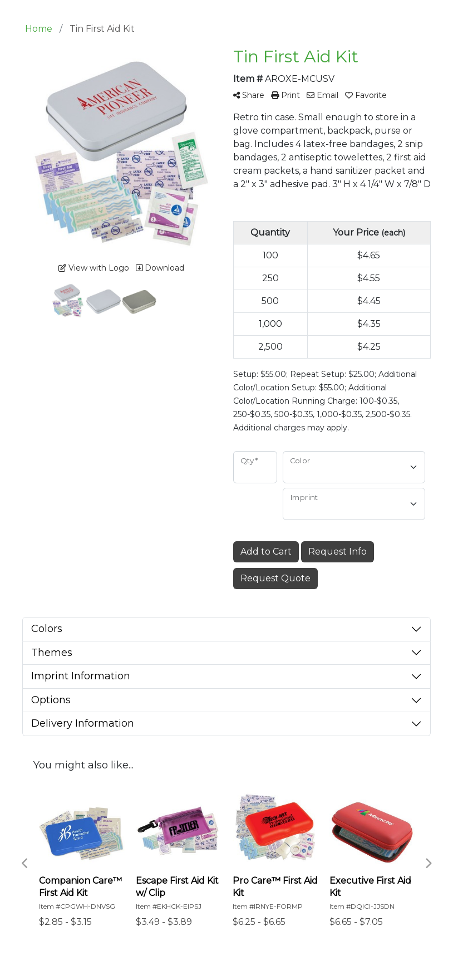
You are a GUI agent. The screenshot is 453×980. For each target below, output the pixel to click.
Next (428, 864)
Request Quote (275, 578)
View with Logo (94, 268)
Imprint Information (81, 676)
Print (285, 95)
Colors (47, 629)
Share (249, 95)
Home (39, 29)
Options (51, 700)
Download (160, 268)
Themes (52, 653)
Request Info (338, 552)
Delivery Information (83, 723)
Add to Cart (266, 552)
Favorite (366, 95)
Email (322, 95)
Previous (25, 864)
